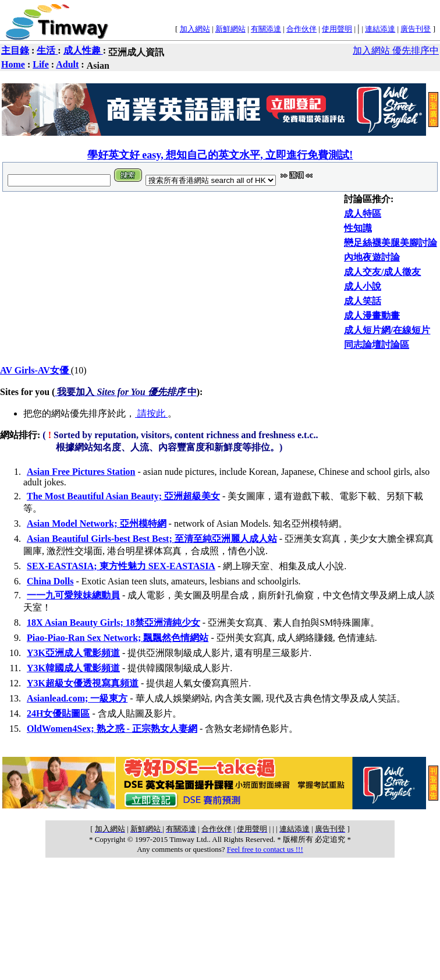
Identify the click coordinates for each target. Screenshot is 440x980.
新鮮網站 (230, 29)
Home (13, 64)
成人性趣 (83, 50)
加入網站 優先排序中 (396, 50)
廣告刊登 (416, 29)
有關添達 (266, 29)
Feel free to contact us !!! (265, 849)
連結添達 (380, 29)
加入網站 (195, 29)
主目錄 (15, 50)
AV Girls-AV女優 (36, 370)
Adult (67, 64)
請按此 (151, 413)
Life (41, 64)
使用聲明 (337, 29)
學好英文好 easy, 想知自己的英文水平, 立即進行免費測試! (220, 155)
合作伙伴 (301, 29)
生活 (47, 50)
